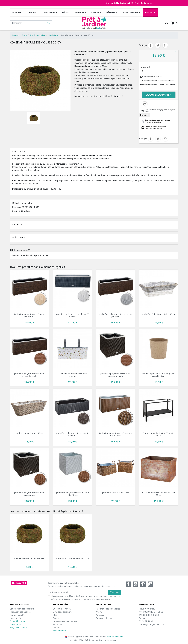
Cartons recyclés (17, 615)
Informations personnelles (108, 609)
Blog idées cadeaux (19, 628)
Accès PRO (19, 583)
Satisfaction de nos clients (22, 609)
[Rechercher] (31, 23)
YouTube (136, 584)
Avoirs (99, 612)
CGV (55, 615)
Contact (56, 628)
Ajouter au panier (159, 95)
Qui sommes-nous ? (62, 609)
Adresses (100, 615)
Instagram (150, 584)
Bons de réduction (104, 618)
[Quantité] (149, 71)
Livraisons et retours (62, 612)
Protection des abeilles (20, 612)
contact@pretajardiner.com (151, 624)
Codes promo (16, 624)
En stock (16, 211)
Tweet (158, 45)
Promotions (58, 624)
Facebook (128, 584)
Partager (151, 45)
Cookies (57, 618)
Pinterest (165, 45)
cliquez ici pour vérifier (115, 637)
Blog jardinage (60, 631)
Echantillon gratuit (18, 621)
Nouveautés (15, 618)
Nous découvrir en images (65, 621)
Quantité (146, 67)
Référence (17, 207)
